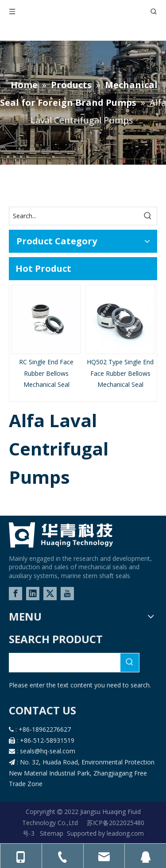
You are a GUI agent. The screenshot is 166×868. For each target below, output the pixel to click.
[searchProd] (65, 663)
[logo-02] (61, 535)
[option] (46, 338)
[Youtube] (67, 594)
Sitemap (52, 833)
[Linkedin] (33, 594)
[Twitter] (50, 594)
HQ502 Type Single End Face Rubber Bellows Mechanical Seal (120, 373)
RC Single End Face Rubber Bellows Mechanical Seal (46, 373)
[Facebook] (15, 594)
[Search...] (74, 216)
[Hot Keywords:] (148, 216)
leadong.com (124, 833)
